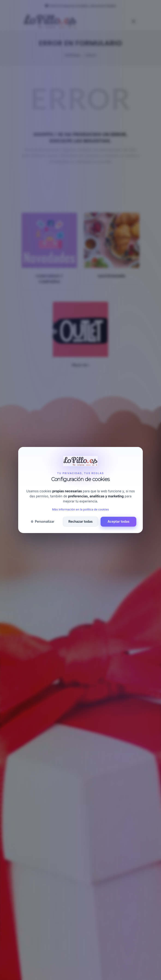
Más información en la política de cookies (81, 509)
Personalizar (42, 521)
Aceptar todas (118, 521)
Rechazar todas (81, 521)
